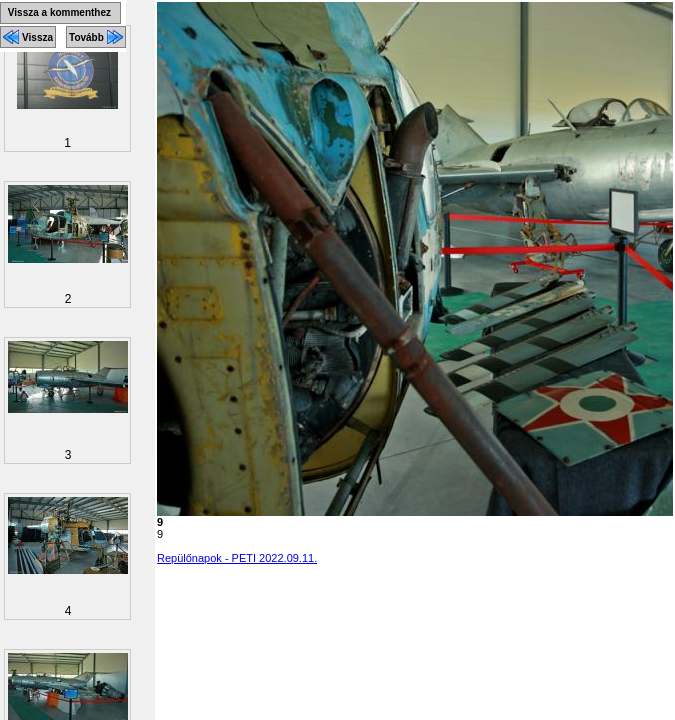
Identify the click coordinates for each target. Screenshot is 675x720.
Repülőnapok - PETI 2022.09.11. (237, 558)
